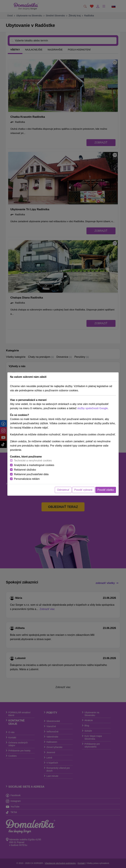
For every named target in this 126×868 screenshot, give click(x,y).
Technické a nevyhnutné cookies (33, 461)
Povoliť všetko (106, 490)
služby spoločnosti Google (93, 408)
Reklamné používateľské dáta (31, 474)
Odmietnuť (63, 490)
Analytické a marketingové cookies (34, 465)
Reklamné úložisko (25, 470)
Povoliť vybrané (83, 490)
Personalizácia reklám (27, 479)
